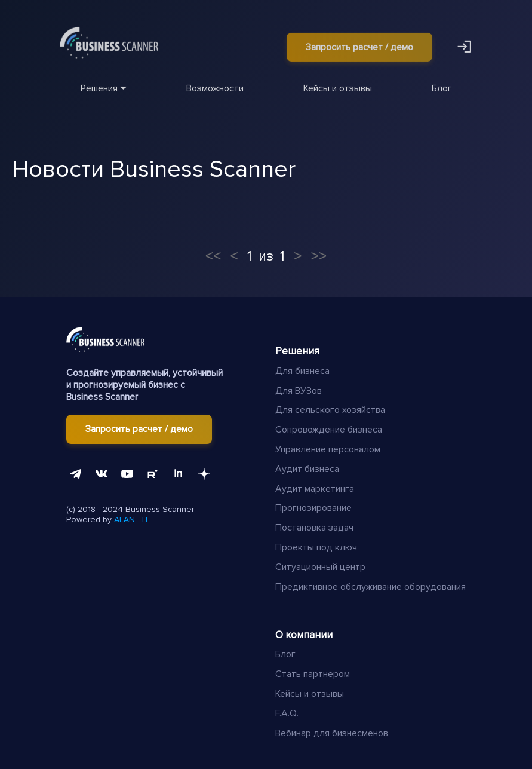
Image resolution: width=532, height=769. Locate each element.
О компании (304, 635)
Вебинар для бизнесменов (332, 733)
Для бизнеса (302, 371)
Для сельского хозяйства (330, 410)
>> (319, 256)
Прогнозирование (313, 508)
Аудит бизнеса (307, 469)
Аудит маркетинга (315, 489)
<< (213, 256)
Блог (285, 654)
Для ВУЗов (299, 391)
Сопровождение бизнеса (329, 430)
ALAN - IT (132, 520)
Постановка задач (314, 528)
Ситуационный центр (320, 567)
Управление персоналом (328, 449)
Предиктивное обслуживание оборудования (370, 587)
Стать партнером (313, 674)
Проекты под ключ (316, 547)
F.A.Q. (287, 713)
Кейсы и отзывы (310, 694)
